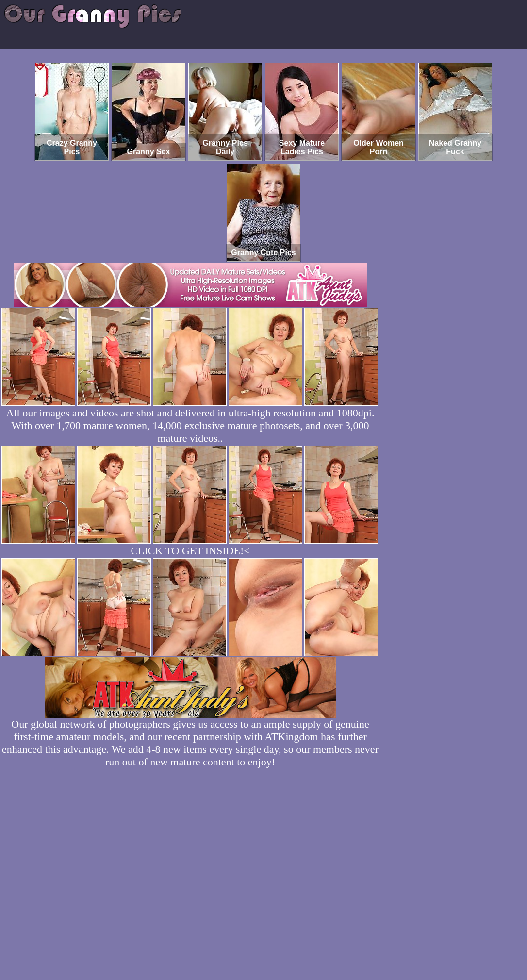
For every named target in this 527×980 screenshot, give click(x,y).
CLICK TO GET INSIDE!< (190, 551)
